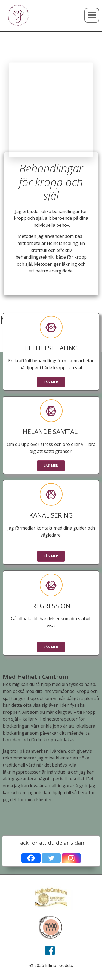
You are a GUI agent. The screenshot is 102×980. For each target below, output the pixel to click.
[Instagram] (71, 858)
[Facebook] (31, 858)
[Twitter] (51, 858)
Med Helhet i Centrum (35, 677)
